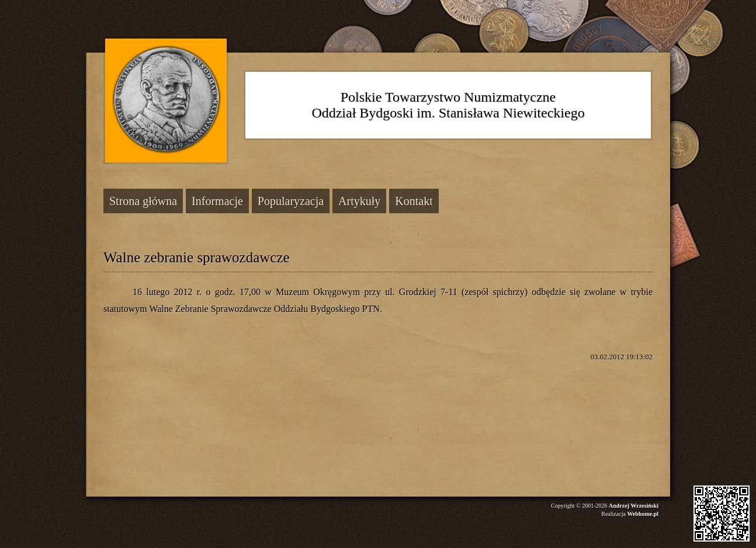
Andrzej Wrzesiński (634, 506)
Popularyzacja (291, 201)
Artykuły (359, 201)
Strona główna (143, 201)
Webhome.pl (643, 514)
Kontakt (414, 201)
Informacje (217, 201)
